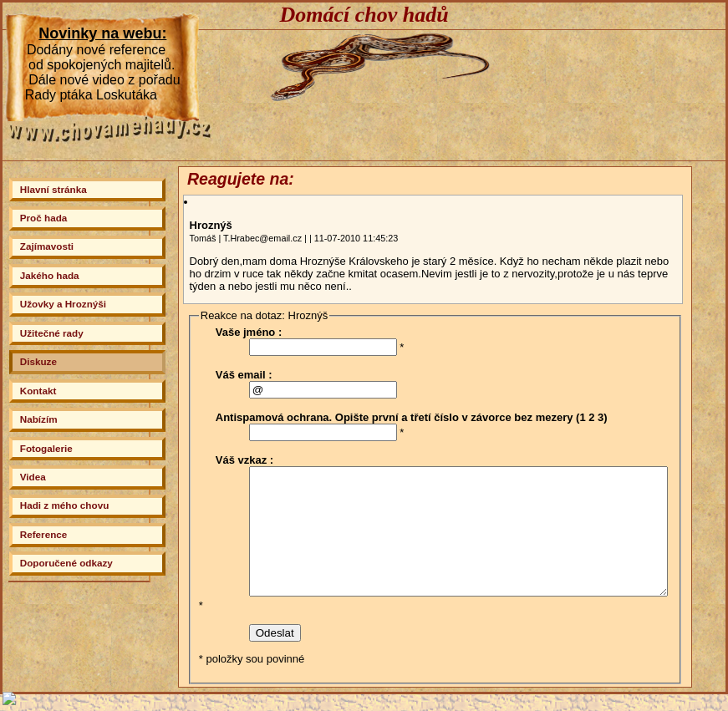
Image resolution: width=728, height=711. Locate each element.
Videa (33, 477)
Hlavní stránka (53, 189)
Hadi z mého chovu (65, 505)
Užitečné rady (52, 333)
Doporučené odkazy (66, 563)
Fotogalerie (46, 448)
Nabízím (39, 419)
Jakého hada (50, 275)
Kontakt (38, 391)
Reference (44, 534)
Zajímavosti (47, 246)
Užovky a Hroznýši (63, 304)
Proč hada (44, 218)
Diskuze (38, 361)
